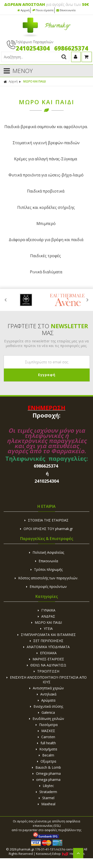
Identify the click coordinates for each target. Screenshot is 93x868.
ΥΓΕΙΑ (46, 628)
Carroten (46, 737)
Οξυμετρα (47, 761)
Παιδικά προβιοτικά (46, 191)
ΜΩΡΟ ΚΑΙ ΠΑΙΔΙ (35, 81)
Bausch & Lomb (46, 767)
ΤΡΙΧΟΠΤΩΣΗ (46, 671)
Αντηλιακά (47, 694)
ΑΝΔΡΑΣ (46, 616)
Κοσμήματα (46, 749)
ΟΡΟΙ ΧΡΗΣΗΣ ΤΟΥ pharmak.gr (46, 529)
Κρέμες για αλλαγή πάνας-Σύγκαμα (46, 159)
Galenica (46, 712)
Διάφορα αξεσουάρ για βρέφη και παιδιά (46, 240)
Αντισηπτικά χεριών (47, 688)
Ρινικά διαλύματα (46, 272)
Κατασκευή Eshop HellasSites (60, 854)
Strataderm (46, 792)
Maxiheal (47, 804)
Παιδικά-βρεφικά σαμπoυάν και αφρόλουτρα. (46, 127)
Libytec (47, 786)
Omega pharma (47, 773)
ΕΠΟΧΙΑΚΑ (47, 653)
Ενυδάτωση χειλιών (47, 719)
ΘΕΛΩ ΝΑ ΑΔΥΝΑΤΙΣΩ (47, 665)
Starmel (47, 798)
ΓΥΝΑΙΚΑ (47, 610)
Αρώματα (47, 700)
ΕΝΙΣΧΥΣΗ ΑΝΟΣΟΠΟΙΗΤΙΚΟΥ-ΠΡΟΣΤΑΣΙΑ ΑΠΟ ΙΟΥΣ (47, 680)
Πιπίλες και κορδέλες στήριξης (46, 207)
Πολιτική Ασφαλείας (47, 552)
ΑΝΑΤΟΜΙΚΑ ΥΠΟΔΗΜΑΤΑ (46, 647)
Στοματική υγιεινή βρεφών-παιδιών (46, 143)
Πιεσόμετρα (47, 725)
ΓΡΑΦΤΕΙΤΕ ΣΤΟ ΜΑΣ (48, 329)
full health (46, 743)
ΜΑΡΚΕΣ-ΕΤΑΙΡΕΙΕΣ (47, 659)
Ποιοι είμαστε (43, 10)
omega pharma (47, 780)
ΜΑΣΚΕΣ (46, 731)
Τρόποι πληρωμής (47, 569)
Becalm (46, 755)
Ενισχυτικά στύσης (47, 706)
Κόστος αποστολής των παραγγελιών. (46, 578)
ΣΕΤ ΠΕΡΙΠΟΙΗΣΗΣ (47, 641)
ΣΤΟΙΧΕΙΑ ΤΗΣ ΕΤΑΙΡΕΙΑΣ (46, 520)
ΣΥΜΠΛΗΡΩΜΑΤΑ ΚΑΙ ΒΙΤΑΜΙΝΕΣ (47, 635)
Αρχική (24, 10)
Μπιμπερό (46, 224)
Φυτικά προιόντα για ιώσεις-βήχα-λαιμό (46, 175)
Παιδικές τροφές (46, 256)
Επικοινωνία (66, 10)
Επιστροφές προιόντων (46, 587)
